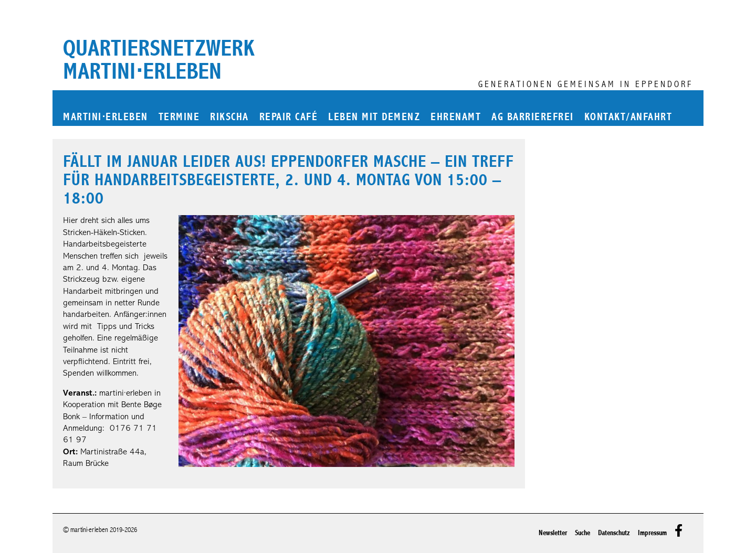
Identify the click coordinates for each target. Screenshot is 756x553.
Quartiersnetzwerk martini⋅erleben (159, 60)
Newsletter (553, 533)
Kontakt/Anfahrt (628, 117)
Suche (582, 533)
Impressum (652, 533)
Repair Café (289, 117)
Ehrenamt (456, 117)
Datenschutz (614, 533)
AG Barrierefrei (533, 117)
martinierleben (106, 117)
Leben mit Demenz (374, 117)
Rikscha (229, 117)
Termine (179, 117)
